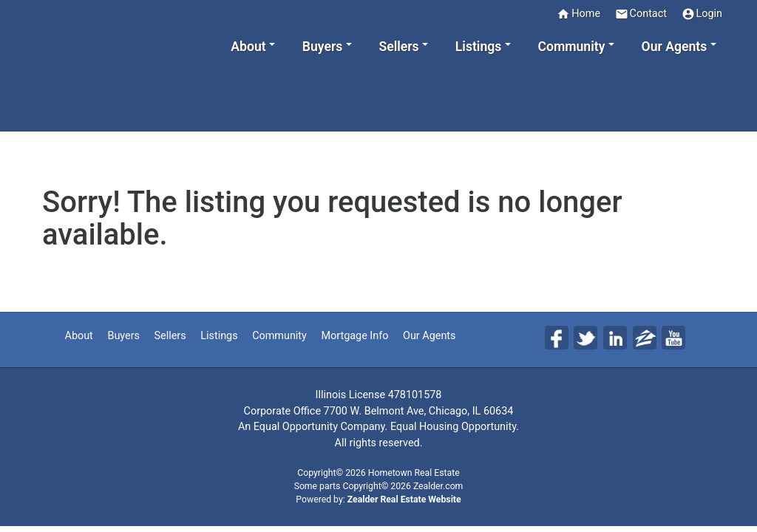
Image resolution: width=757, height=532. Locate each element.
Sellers (170, 336)
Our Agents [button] (675, 47)
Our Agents (429, 336)
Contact (641, 14)
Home (578, 14)
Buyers (123, 336)
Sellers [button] (398, 47)
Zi (645, 338)
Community (279, 336)
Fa (557, 338)
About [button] (248, 47)
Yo (673, 338)
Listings (219, 336)
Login (702, 14)
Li (615, 338)
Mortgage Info (354, 336)
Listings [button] (479, 47)
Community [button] (571, 47)
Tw (585, 338)
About (79, 336)
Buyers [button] (322, 47)
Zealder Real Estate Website (404, 499)
